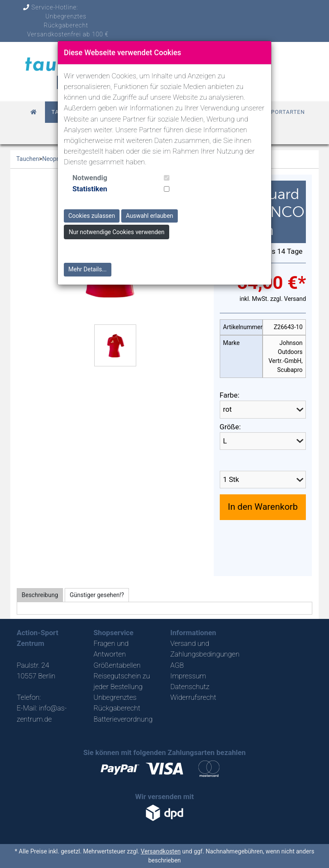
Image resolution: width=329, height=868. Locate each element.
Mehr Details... (88, 269)
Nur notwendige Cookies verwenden (117, 232)
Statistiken (90, 189)
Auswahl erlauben (150, 216)
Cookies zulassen (92, 216)
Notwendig (90, 178)
